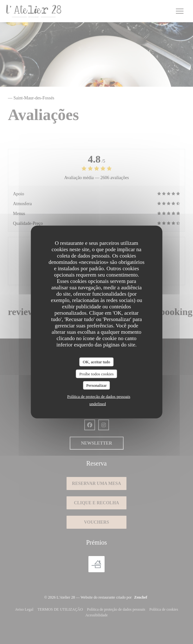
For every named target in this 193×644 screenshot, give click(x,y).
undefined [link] (98, 403)
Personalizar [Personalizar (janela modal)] (96, 385)
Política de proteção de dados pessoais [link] (99, 396)
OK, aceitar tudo (96, 362)
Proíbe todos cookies (96, 374)
